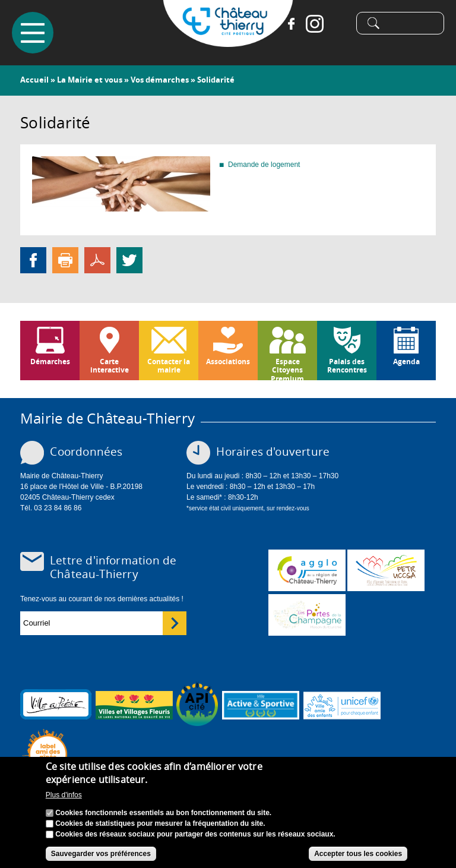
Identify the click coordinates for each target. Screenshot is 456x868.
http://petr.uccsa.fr (386, 570)
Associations (228, 362)
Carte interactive (110, 366)
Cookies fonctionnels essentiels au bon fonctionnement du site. (163, 813)
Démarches (50, 362)
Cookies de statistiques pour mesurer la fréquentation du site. (160, 823)
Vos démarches (160, 80)
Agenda (406, 362)
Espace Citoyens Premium (287, 368)
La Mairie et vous (90, 80)
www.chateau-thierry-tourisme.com (307, 615)
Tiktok (338, 24)
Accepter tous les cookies (358, 854)
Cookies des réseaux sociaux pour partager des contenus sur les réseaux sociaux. (195, 834)
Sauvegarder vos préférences (101, 854)
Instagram (315, 24)
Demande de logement (264, 165)
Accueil (34, 80)
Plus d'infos (64, 795)
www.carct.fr (307, 570)
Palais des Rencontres (347, 366)
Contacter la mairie (169, 366)
